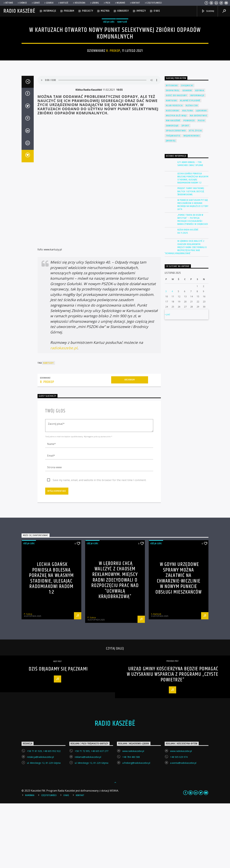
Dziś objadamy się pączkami (58, 734)
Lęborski (201, 175)
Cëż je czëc (109, 54)
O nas (157, 11)
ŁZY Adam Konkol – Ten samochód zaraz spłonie (190, 228)
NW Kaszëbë (173, 185)
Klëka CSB (192, 170)
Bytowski (172, 150)
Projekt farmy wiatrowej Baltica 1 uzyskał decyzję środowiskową (191, 256)
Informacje (50, 11)
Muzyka (105, 11)
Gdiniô (35, 3)
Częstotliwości (153, 3)
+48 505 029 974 (179, 822)
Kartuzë (63, 3)
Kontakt (135, 3)
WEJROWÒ (120, 3)
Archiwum (130, 444)
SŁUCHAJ (208, 11)
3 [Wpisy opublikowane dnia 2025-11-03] (166, 356)
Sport (185, 190)
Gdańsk (187, 155)
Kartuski (172, 165)
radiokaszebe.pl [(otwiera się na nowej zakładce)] (64, 412)
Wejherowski (192, 200)
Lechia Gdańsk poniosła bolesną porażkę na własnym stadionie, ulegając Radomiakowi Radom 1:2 (193, 243)
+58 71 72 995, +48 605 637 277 (92, 816)
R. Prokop (113, 83)
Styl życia (195, 195)
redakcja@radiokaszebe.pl (40, 822)
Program (69, 11)
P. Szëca (28, 679)
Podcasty (88, 11)
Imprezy (141, 11)
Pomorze (189, 185)
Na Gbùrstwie (198, 180)
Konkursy (123, 11)
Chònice (22, 3)
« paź (167, 379)
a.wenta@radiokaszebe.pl (183, 827)
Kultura (188, 175)
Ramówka (30, 860)
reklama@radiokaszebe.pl (88, 822)
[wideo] (171, 205)
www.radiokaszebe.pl (133, 816)
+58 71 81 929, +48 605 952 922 (44, 816)
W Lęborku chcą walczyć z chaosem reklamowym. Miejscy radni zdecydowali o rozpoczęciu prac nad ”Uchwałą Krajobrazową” (186, 312)
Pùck (107, 3)
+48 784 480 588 (131, 822)
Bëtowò (8, 3)
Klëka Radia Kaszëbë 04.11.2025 (188, 296)
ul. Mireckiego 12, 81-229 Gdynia (44, 827)
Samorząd (172, 190)
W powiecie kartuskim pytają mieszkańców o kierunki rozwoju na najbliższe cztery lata (193, 269)
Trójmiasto (173, 200)
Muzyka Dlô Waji (176, 180)
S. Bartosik (156, 679)
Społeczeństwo (176, 195)
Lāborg (94, 3)
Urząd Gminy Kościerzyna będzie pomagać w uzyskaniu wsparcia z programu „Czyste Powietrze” (173, 739)
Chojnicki (187, 150)
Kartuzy (48, 428)
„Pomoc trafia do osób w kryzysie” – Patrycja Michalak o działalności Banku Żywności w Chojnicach (193, 284)
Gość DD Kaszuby (176, 160)
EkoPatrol (173, 155)
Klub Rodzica (174, 170)
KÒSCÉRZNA (79, 3)
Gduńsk (49, 3)
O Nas (66, 860)
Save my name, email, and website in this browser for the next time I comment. (100, 545)
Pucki (201, 185)
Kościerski (173, 175)
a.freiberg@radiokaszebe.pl (136, 827)
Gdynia (200, 155)
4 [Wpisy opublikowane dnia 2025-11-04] (172, 356)
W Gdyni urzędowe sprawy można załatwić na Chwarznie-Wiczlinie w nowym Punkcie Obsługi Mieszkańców (178, 643)
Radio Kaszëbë (19, 11)
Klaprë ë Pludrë (190, 165)
